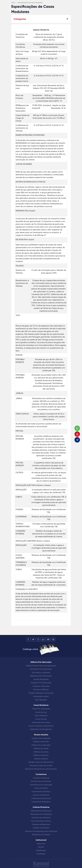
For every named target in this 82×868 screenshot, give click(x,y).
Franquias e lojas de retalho (41, 766)
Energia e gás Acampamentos (41, 762)
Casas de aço (41, 712)
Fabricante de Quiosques (41, 811)
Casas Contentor (41, 788)
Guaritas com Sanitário (41, 818)
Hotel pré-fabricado (41, 686)
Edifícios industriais (41, 755)
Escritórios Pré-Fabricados (41, 669)
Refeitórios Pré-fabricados (41, 676)
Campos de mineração (41, 738)
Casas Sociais (41, 719)
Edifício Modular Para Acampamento (41, 666)
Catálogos (41, 854)
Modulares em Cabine (41, 835)
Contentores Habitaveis (41, 798)
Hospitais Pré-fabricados (41, 683)
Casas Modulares (41, 705)
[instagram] (38, 639)
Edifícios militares (41, 759)
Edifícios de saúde (41, 748)
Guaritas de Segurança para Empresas (41, 831)
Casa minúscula (41, 716)
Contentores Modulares (41, 802)
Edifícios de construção (41, 745)
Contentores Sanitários (41, 792)
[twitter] (33, 639)
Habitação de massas (41, 722)
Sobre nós (41, 844)
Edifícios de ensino (41, 752)
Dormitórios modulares (41, 673)
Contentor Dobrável (41, 778)
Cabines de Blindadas (41, 824)
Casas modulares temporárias (41, 726)
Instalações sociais (41, 696)
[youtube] (48, 639)
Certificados (41, 850)
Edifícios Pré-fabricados (41, 662)
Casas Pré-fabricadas (41, 709)
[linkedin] (43, 639)
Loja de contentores (41, 795)
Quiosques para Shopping (41, 814)
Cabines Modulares (41, 807)
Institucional (41, 840)
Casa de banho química (41, 821)
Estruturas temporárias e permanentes (41, 769)
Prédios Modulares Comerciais (41, 693)
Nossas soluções (41, 735)
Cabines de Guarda (41, 828)
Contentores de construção (41, 785)
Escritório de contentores (41, 781)
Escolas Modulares (41, 679)
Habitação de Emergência (41, 729)
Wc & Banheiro (41, 700)
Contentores (41, 774)
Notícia (41, 847)
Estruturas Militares (41, 690)
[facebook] (28, 639)
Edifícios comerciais (41, 742)
